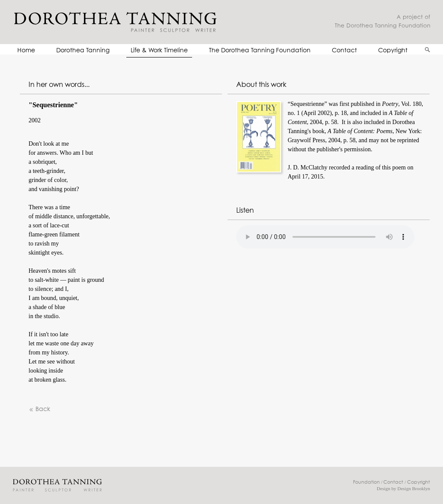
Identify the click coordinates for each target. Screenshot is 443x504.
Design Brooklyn (414, 488)
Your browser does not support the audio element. (325, 237)
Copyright (393, 51)
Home (26, 51)
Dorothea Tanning (83, 51)
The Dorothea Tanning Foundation (260, 51)
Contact (344, 51)
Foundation (366, 482)
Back (39, 410)
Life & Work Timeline (159, 51)
